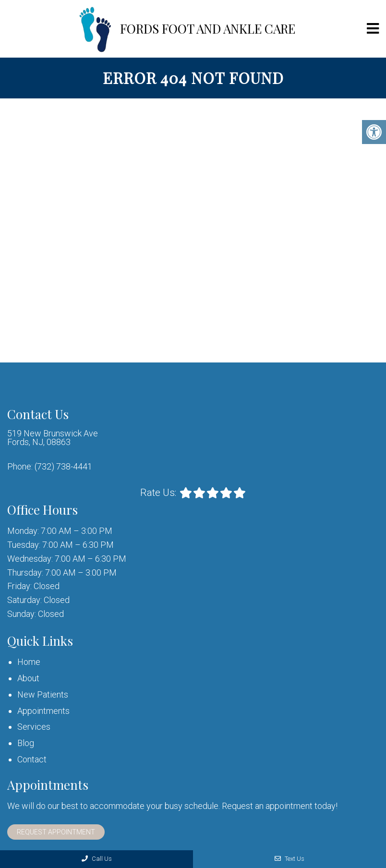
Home (29, 662)
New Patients (43, 694)
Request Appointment (56, 832)
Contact (32, 759)
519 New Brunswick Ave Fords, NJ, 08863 (53, 438)
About (28, 678)
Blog (26, 743)
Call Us (97, 859)
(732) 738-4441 (63, 467)
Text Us (289, 859)
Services (34, 727)
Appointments (43, 711)
